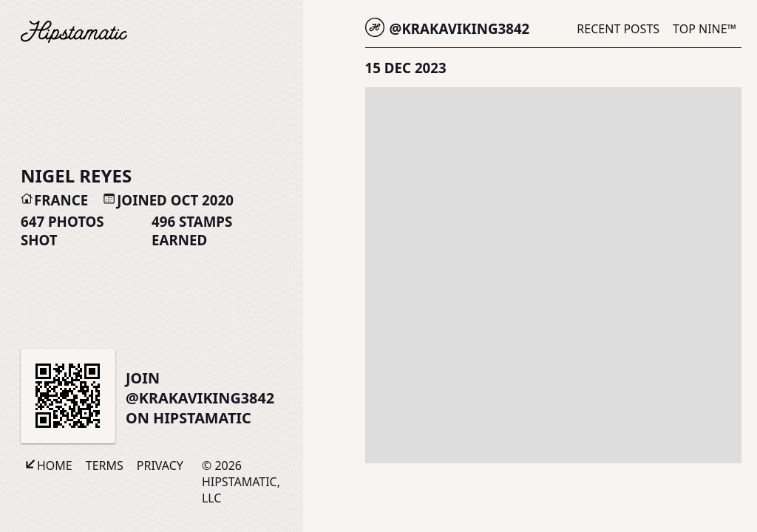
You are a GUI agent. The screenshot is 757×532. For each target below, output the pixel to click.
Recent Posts (618, 29)
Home (55, 465)
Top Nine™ (705, 29)
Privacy (160, 465)
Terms (105, 465)
